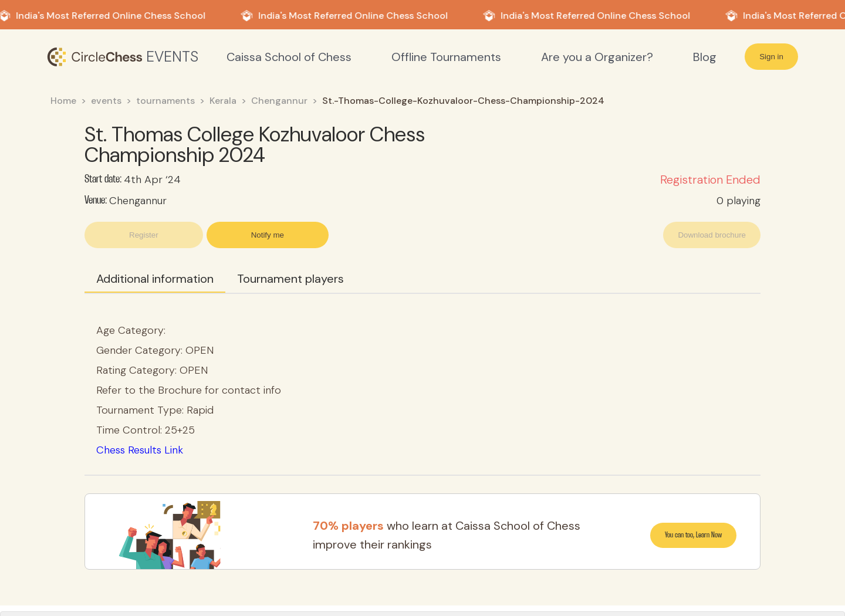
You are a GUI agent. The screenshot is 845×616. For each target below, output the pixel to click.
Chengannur (279, 101)
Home (63, 101)
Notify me (268, 235)
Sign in (771, 57)
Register (144, 235)
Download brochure (712, 235)
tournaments (165, 101)
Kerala (223, 101)
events (106, 101)
